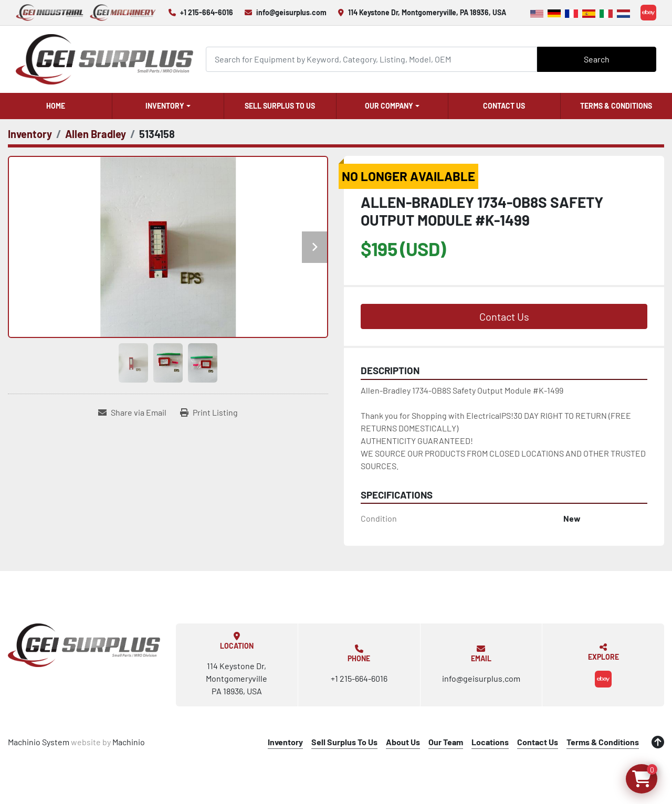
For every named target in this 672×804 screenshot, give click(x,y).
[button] (168, 106)
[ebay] (648, 13)
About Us (403, 742)
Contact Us (504, 106)
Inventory (165, 106)
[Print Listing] (209, 412)
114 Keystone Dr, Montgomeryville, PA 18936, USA (427, 12)
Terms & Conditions (616, 106)
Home (56, 106)
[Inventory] (30, 134)
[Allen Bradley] (96, 134)
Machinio (129, 742)
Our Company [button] (389, 106)
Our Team (446, 742)
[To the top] (658, 742)
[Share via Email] (132, 412)
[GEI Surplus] (84, 645)
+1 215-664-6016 (207, 12)
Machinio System (39, 742)
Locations (490, 742)
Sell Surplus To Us (280, 106)
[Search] (372, 59)
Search (597, 59)
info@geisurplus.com (291, 12)
